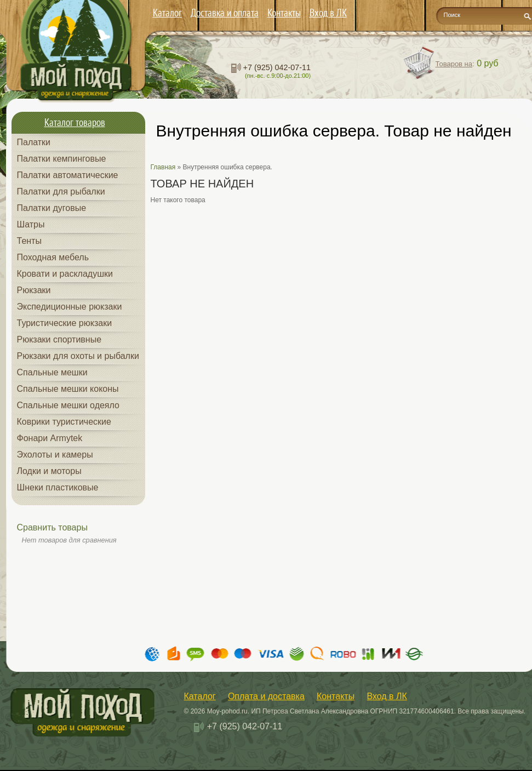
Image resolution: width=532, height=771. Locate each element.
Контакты (284, 13)
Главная (163, 167)
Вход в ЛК (328, 13)
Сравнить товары (52, 527)
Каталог (167, 13)
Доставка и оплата (225, 13)
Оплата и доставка (266, 696)
